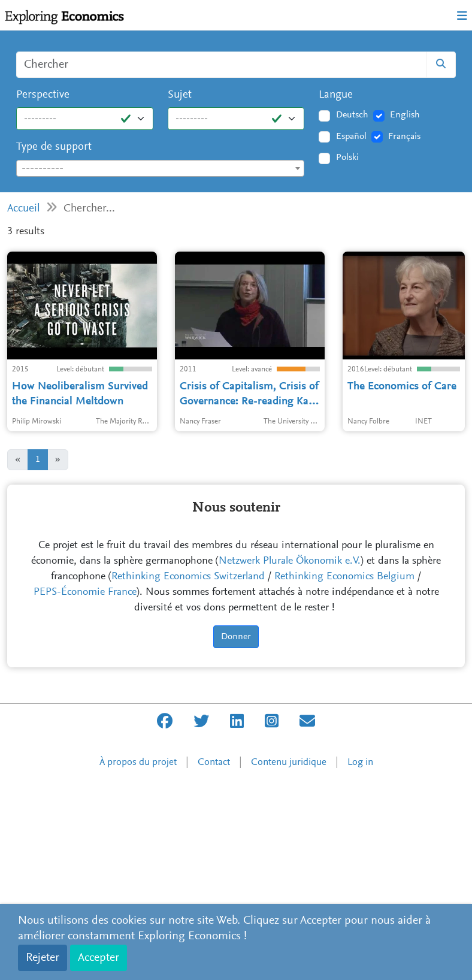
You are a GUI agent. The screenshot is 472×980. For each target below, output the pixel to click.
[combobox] (160, 168)
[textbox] (160, 169)
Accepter (99, 958)
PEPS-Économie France (85, 790)
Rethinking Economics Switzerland (188, 775)
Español (351, 137)
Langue (336, 95)
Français (404, 137)
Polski (347, 158)
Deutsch (352, 115)
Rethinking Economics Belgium (344, 775)
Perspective (43, 95)
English (405, 115)
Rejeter (43, 958)
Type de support (54, 147)
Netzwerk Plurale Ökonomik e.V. (290, 759)
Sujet (180, 95)
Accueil (24, 209)
